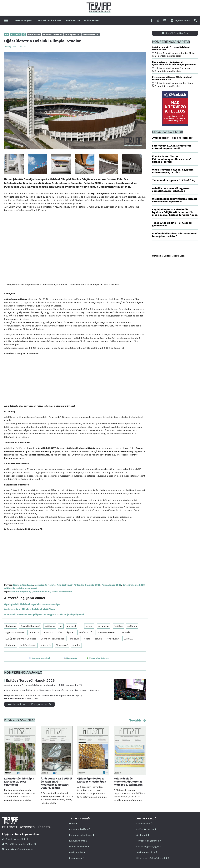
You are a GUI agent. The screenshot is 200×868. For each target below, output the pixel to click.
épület (70, 632)
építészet (50, 626)
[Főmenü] (6, 21)
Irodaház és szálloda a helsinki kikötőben (30, 609)
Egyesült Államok (15, 632)
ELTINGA (128, 639)
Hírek (73, 824)
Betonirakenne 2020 (134, 585)
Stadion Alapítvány (23, 585)
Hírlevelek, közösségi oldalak (153, 858)
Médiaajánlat (77, 852)
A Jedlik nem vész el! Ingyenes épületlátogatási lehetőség (171, 190)
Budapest (11, 626)
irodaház (125, 632)
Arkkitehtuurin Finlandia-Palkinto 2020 (79, 585)
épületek (132, 626)
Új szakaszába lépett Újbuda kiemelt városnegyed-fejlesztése (175, 200)
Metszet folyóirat (24, 20)
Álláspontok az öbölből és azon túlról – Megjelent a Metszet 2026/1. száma (56, 783)
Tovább (136, 720)
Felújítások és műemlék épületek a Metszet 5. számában (128, 782)
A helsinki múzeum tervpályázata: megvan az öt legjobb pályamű (44, 614)
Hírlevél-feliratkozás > (175, 33)
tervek (98, 639)
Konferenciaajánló (80, 829)
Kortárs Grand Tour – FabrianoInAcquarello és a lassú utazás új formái (172, 159)
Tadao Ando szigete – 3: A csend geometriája (172, 224)
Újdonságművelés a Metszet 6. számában (92, 780)
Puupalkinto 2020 (112, 585)
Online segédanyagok (149, 847)
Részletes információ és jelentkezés (30, 704)
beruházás (104, 626)
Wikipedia (10, 588)
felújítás (118, 626)
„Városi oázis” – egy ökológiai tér (172, 138)
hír (61, 626)
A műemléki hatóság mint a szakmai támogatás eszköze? (174, 235)
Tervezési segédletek (149, 841)
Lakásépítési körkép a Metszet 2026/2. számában (19, 782)
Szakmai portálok (147, 852)
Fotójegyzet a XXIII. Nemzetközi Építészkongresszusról (171, 147)
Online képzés (92, 20)
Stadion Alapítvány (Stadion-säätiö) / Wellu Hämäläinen (41, 592)
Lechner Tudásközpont (53, 639)
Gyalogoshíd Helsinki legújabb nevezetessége (32, 604)
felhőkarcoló (85, 632)
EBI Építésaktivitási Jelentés (21, 639)
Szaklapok (143, 835)
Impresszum (77, 858)
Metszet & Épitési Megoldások (168, 256)
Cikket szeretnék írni (15, 839)
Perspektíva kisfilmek (50, 20)
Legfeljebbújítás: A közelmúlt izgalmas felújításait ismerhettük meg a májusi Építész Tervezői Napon (175, 212)
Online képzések (79, 847)
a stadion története (45, 585)
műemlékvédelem (106, 632)
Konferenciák (73, 20)
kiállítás (48, 632)
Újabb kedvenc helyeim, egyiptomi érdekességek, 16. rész (173, 171)
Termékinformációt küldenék (19, 844)
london (89, 626)
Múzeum (75, 639)
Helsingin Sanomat (27, 588)
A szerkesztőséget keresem (19, 849)
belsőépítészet (28, 645)
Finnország (62, 645)
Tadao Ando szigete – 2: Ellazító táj (174, 180)
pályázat (72, 626)
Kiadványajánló (78, 841)
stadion (77, 645)
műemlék (46, 645)
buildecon (34, 632)
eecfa (87, 639)
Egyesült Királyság (30, 626)
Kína (60, 632)
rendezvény (113, 639)
